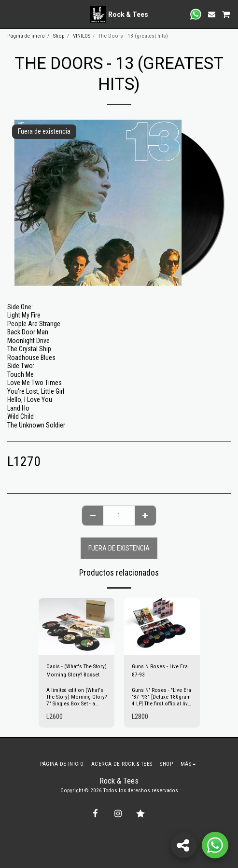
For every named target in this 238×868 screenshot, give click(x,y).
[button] (11, 14)
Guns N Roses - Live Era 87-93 (160, 671)
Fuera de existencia (119, 548)
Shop (59, 36)
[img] (77, 627)
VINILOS (82, 36)
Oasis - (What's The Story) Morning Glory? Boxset (77, 671)
